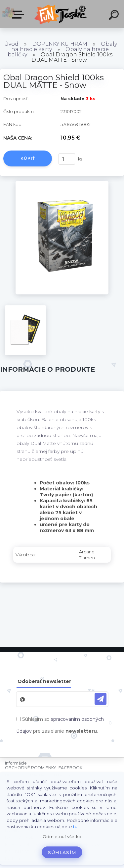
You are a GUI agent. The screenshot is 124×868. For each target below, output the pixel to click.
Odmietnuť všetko (62, 837)
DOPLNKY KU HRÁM (60, 44)
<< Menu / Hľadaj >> (19, 15)
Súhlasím (62, 852)
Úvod (11, 44)
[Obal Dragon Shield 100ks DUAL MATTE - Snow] (62, 183)
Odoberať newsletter (44, 681)
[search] (115, 16)
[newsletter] (101, 699)
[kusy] (66, 159)
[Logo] (61, 14)
